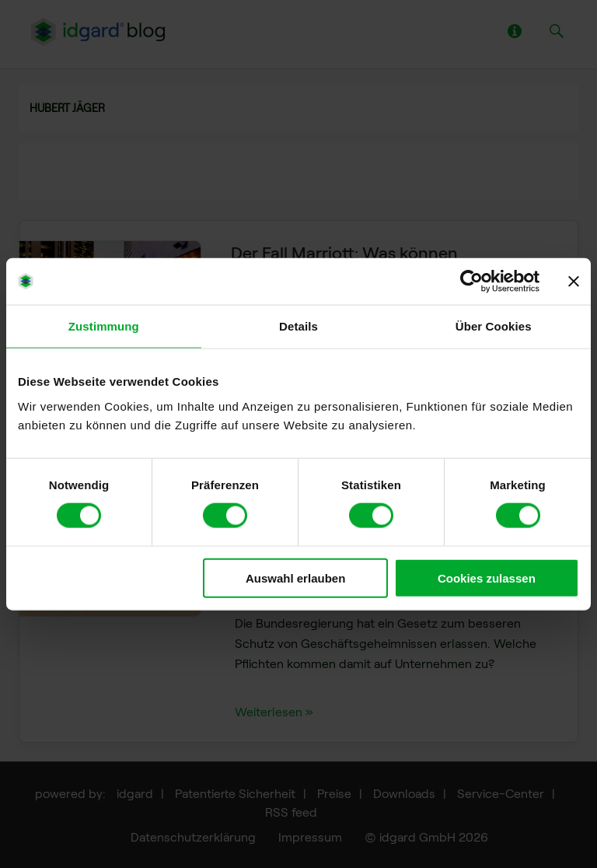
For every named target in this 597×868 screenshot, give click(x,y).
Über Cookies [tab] (494, 326)
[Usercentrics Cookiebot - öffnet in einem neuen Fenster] (471, 282)
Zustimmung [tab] (104, 326)
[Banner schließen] (574, 282)
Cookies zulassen (487, 577)
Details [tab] (298, 326)
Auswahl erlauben (295, 577)
